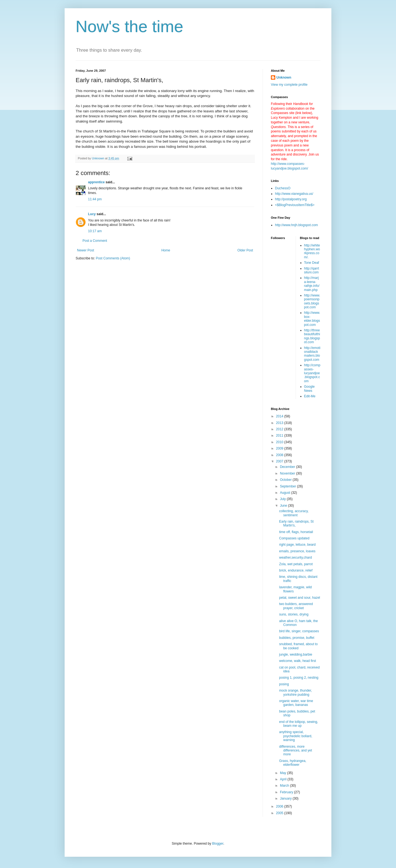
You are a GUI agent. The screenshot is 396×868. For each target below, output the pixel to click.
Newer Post (86, 250)
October (286, 480)
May (284, 773)
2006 (280, 806)
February (287, 792)
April (284, 779)
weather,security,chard (295, 558)
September (288, 486)
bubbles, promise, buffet (297, 638)
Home (166, 250)
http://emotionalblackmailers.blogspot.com (312, 354)
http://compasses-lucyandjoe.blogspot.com (312, 373)
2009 (280, 448)
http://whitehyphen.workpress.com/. (312, 251)
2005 (280, 813)
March (285, 786)
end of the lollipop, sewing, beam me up (299, 724)
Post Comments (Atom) (113, 258)
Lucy (92, 214)
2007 (280, 461)
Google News (310, 389)
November (288, 473)
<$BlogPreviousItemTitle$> (295, 205)
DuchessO (283, 188)
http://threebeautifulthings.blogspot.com (312, 336)
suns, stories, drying (294, 614)
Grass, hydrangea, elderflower (293, 763)
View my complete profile (289, 85)
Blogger (218, 844)
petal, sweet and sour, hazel (300, 598)
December (288, 467)
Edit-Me (310, 396)
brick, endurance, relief (296, 570)
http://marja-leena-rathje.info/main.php (312, 284)
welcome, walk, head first (298, 661)
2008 (280, 455)
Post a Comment (95, 241)
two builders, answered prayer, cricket (296, 606)
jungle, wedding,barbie (296, 655)
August (286, 493)
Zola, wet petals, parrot (296, 564)
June (284, 506)
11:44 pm (95, 199)
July (283, 499)
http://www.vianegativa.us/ (294, 194)
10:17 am (95, 231)
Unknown (284, 77)
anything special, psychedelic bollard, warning (296, 736)
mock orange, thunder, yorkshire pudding (295, 692)
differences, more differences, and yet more (296, 751)
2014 (280, 416)
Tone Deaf (312, 263)
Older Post (245, 250)
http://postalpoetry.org (291, 199)
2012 (280, 429)
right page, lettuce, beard (297, 545)
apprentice (96, 182)
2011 (280, 436)
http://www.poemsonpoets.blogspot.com (312, 301)
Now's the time (130, 27)
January (286, 798)
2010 (280, 442)
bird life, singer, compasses (299, 631)
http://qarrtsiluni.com (312, 270)
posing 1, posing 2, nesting (299, 678)
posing (284, 684)
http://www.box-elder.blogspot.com (312, 319)
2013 (280, 423)
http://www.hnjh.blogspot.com (296, 225)
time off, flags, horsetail (296, 532)
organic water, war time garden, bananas (296, 703)
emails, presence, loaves (297, 551)
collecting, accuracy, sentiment (294, 513)
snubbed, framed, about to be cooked (298, 646)
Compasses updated (294, 538)
